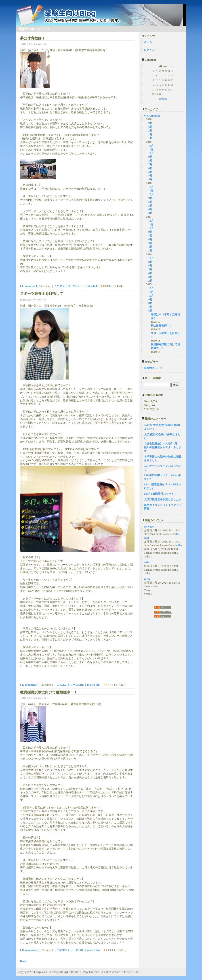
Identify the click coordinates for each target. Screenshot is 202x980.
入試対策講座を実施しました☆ (163, 499)
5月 (150, 172)
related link (91, 286)
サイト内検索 (151, 378)
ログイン (149, 50)
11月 (151, 149)
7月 (150, 164)
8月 (150, 161)
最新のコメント (152, 520)
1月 (150, 138)
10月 (151, 153)
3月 (150, 131)
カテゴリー (150, 362)
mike (179, 545)
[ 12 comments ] (29, 685)
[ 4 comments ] (28, 286)
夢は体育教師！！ (161, 326)
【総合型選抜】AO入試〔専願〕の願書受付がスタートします (163, 447)
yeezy (147, 579)
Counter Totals (152, 395)
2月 (150, 134)
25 (166, 90)
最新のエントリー (154, 419)
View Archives (152, 116)
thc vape (149, 527)
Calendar (149, 60)
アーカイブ (150, 109)
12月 (151, 146)
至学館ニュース (153, 368)
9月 (150, 123)
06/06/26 (163, 99)
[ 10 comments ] (29, 950)
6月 (150, 127)
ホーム (148, 42)
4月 (150, 176)
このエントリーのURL (68, 286)
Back (23, 961)
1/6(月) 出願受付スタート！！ (162, 494)
